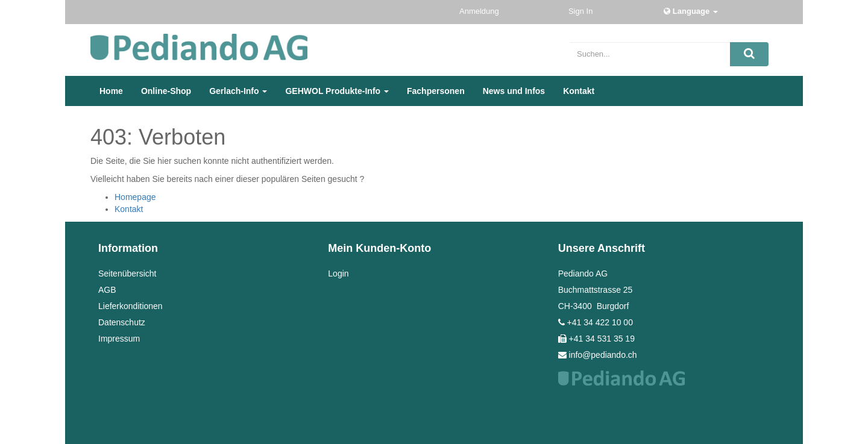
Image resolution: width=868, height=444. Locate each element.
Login (338, 274)
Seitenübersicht (127, 274)
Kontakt (129, 209)
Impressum (119, 339)
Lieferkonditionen (131, 306)
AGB (107, 290)
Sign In (582, 11)
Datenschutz (122, 322)
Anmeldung (480, 11)
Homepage (135, 197)
